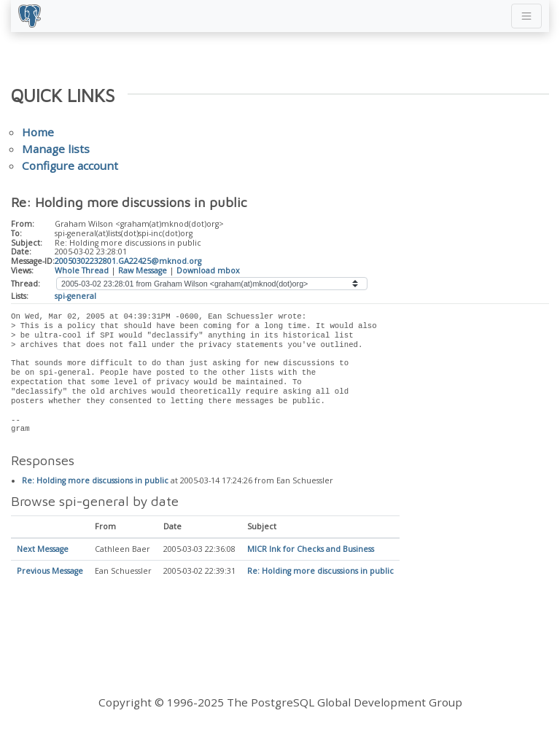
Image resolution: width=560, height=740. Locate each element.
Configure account (70, 165)
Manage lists (56, 149)
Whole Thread (82, 270)
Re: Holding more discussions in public (95, 481)
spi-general (75, 296)
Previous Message (50, 572)
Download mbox (208, 270)
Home (38, 132)
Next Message (43, 550)
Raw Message (143, 270)
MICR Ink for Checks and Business (311, 550)
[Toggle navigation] (526, 16)
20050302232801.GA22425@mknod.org (128, 261)
